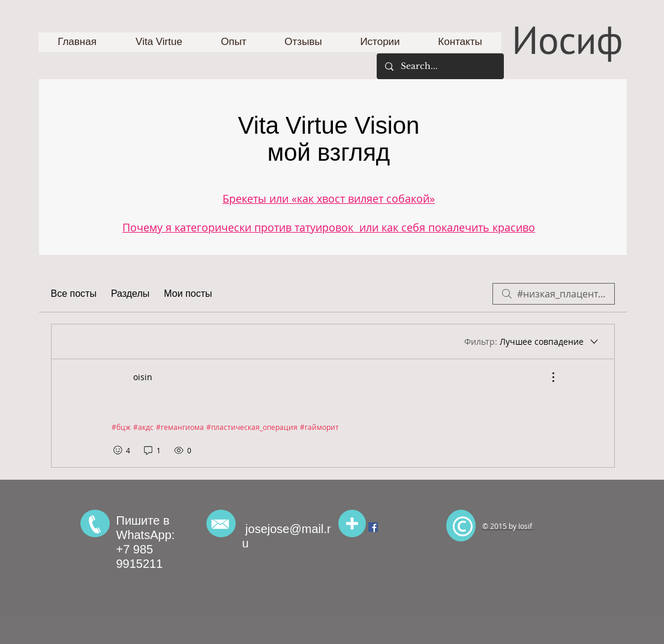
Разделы (130, 294)
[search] (554, 294)
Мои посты (188, 294)
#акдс (143, 427)
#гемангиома (180, 427)
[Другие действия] (547, 377)
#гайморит (319, 427)
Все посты (74, 294)
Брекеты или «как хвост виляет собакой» (329, 198)
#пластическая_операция (252, 427)
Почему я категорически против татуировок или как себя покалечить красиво (329, 227)
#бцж (121, 427)
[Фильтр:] (532, 342)
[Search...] (440, 66)
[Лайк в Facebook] (564, 491)
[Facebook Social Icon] (373, 527)
